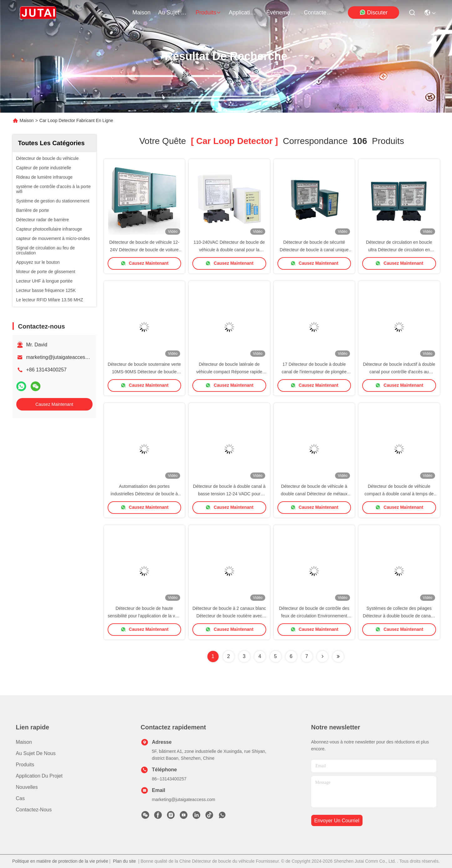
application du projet (244, 13)
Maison (141, 13)
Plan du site (124, 861)
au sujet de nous (173, 13)
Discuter (373, 12)
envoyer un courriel (337, 821)
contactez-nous (319, 13)
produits (208, 13)
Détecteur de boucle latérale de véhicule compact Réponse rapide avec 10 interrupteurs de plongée (229, 372)
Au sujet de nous (36, 753)
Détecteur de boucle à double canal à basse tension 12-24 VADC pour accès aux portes (229, 494)
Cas (20, 798)
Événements (281, 13)
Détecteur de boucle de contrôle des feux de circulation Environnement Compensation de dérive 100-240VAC (314, 616)
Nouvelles (27, 787)
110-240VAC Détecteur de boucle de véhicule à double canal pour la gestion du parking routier (229, 250)
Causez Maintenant (54, 404)
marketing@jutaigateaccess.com (62, 357)
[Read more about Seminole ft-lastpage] (338, 656)
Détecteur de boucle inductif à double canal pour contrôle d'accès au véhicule (399, 372)
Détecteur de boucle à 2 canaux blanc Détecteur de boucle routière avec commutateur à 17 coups (229, 616)
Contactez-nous (34, 810)
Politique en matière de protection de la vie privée (60, 861)
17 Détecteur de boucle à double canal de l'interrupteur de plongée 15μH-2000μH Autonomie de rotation (314, 372)
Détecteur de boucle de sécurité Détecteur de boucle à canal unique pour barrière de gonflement (314, 250)
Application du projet (39, 776)
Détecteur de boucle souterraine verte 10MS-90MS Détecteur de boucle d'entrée (144, 372)
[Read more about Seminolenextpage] (322, 656)
